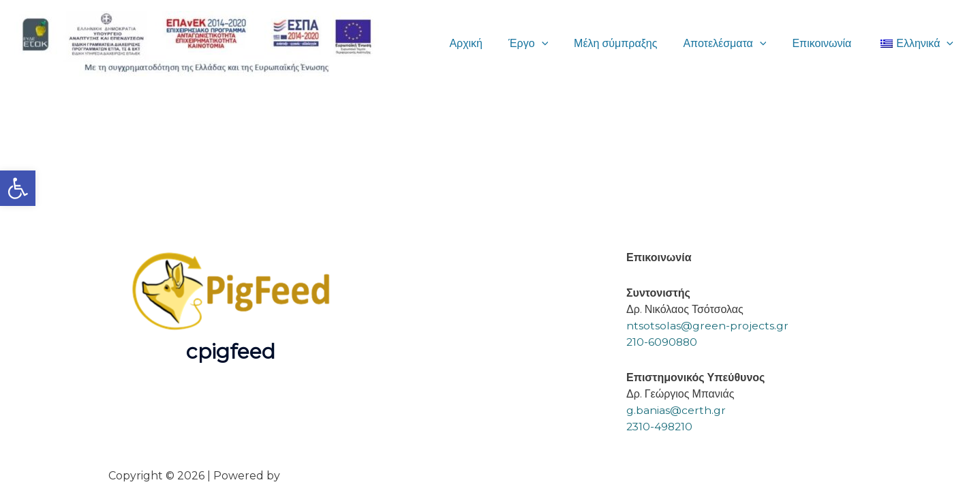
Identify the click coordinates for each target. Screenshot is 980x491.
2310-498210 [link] (661, 427)
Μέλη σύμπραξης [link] (630, 43)
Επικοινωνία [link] (828, 43)
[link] (18, 188)
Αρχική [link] (488, 43)
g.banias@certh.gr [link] (676, 410)
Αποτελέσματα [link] (735, 43)
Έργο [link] (547, 43)
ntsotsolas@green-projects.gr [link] (707, 326)
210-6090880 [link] (663, 342)
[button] (560, 43)
